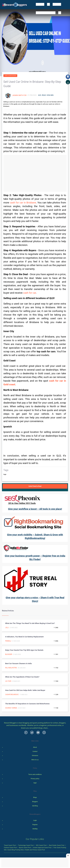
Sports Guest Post (25, 848)
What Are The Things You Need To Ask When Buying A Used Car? (30, 623)
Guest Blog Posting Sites (16, 850)
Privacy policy (35, 779)
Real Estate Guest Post (57, 845)
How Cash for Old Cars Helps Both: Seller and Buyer (25, 690)
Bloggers (35, 802)
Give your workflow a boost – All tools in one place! (35, 509)
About (35, 747)
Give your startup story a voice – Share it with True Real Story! (35, 599)
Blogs (35, 797)
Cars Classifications (10, 76)
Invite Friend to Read (35, 486)
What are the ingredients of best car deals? (22, 677)
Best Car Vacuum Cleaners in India (18, 663)
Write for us (35, 760)
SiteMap (35, 829)
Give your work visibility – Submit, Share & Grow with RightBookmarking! (35, 536)
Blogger (9, 654)
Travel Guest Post (10, 845)
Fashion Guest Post (10, 848)
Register (35, 825)
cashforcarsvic (12, 695)
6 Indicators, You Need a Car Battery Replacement (24, 637)
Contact (35, 751)
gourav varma (11, 708)
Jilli (7, 628)
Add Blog (35, 806)
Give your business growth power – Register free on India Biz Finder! (35, 558)
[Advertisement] (35, 173)
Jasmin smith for (19, 95)
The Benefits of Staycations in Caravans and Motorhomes (27, 704)
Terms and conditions (35, 774)
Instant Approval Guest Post (42, 848)
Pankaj (8, 641)
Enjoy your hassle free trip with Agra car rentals (24, 650)
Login (35, 820)
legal (35, 783)
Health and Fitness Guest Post (35, 850)
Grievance (35, 756)
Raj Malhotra (11, 668)
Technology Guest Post (26, 845)
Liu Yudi (8, 681)
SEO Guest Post (41, 845)
